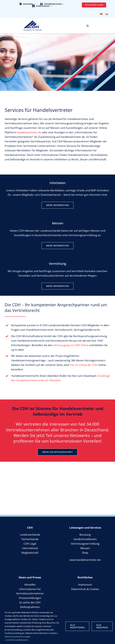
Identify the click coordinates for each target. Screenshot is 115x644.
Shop (85, 553)
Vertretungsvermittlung (85, 544)
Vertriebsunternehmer (30, 593)
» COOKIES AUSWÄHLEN (17, 640)
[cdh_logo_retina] (33, 22)
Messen (85, 548)
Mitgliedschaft (30, 553)
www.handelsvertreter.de (85, 560)
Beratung (85, 535)
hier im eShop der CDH (84, 365)
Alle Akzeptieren (77, 626)
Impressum (85, 584)
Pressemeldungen (30, 598)
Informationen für (30, 589)
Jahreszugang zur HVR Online (71, 345)
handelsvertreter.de (29, 132)
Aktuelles (30, 584)
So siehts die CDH (30, 602)
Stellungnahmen (30, 607)
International (30, 548)
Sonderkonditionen (85, 539)
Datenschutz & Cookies (85, 589)
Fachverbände (30, 539)
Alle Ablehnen (102, 626)
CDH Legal (30, 544)
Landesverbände (30, 535)
